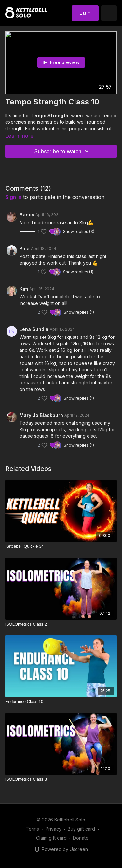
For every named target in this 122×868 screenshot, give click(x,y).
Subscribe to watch (62, 151)
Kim (24, 289)
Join (85, 13)
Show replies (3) (79, 232)
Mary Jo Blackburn (41, 415)
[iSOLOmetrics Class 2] (61, 624)
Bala (25, 248)
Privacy (54, 829)
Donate (81, 838)
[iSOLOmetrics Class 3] (61, 779)
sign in (13, 197)
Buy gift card (81, 829)
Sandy (27, 215)
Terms (32, 829)
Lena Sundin (34, 329)
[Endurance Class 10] (61, 702)
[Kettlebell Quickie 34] (61, 546)
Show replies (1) (78, 272)
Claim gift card (51, 838)
